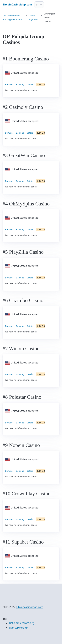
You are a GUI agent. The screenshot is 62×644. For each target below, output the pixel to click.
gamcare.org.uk (19, 628)
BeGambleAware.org (22, 623)
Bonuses (9, 84)
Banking (20, 84)
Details (30, 84)
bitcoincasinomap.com (30, 607)
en (38, 5)
